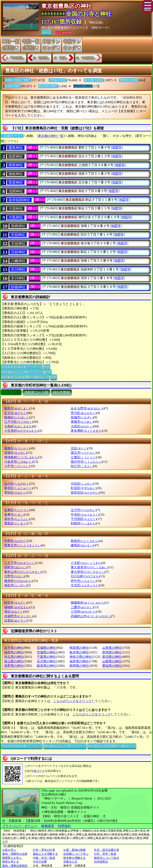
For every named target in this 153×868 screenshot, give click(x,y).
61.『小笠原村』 (86, 58)
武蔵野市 (18, 616)
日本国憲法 (101, 862)
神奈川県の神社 (81, 657)
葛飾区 (17, 448)
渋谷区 (82, 484)
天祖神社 (18, 244)
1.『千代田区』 (16, 58)
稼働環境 (48, 826)
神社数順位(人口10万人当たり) (22, 372)
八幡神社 (18, 261)
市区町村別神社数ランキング (22, 367)
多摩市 (14, 515)
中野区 (15, 541)
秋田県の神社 (79, 648)
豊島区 (15, 523)
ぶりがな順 (11, 392)
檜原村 (18, 581)
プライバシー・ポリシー (20, 826)
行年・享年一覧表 (105, 854)
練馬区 (82, 545)
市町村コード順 (36, 392)
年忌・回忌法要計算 (107, 850)
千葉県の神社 (46, 657)
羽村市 (15, 567)
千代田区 (84, 519)
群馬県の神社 (112, 652)
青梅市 (82, 422)
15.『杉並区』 (42, 58)
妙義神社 (18, 287)
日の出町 (85, 576)
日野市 (14, 576)
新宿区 (18, 488)
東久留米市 (89, 567)
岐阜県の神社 (46, 666)
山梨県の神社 (112, 661)
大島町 (18, 426)
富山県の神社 (14, 661)
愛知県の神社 (112, 666)
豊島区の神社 (83, 86)
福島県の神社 (14, 652)
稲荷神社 (16, 157)
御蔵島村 (88, 603)
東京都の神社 (48, 86)
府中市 (83, 581)
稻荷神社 (16, 165)
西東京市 (23, 545)
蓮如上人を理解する (45, 854)
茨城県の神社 (46, 652)
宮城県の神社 (46, 648)
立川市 (83, 510)
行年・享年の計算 (44, 850)
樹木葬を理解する (75, 858)
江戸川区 (18, 422)
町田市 (15, 603)
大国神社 (16, 209)
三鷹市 (82, 607)
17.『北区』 (61, 58)
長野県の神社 (14, 666)
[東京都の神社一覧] (51, 136)
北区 (79, 448)
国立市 (83, 453)
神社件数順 (61, 392)
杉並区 (83, 488)
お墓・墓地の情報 (75, 850)
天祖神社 (18, 235)
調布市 (17, 519)
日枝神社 (18, 252)
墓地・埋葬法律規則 (15, 866)
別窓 (47, 367)
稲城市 (82, 417)
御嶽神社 (16, 174)
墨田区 (15, 493)
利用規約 (64, 826)
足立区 (15, 413)
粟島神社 (16, 148)
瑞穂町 (17, 607)
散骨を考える (11, 862)
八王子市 (20, 563)
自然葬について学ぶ (76, 854)
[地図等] (117, 147)
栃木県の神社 (79, 652)
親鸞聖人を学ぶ (12, 858)
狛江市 (82, 466)
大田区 (82, 426)
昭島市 (17, 408)
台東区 (17, 510)
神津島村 (21, 457)
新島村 (85, 541)
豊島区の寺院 (129, 80)
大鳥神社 (16, 217)
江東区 (83, 457)
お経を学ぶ (9, 850)
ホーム (46, 32)
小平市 (17, 466)
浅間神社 (16, 191)
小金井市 (18, 462)
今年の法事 (40, 862)
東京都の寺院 (93, 80)
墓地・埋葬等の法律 (15, 854)
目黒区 (15, 621)
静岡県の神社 (79, 666)
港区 (14, 612)
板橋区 (17, 417)
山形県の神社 (112, 648)
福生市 (15, 585)
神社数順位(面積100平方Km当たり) (25, 377)
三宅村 (83, 612)
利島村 (83, 523)
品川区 (17, 484)
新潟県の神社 (112, 657)
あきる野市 (87, 408)
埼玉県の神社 (14, 657)
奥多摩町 (86, 431)
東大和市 (88, 572)
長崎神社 (18, 226)
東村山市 (23, 572)
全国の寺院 (58, 80)
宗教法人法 (70, 862)
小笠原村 (21, 431)
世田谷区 (85, 493)
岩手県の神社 (14, 648)
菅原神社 (16, 182)
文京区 (85, 585)
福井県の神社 (79, 661)
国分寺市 (86, 462)
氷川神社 (18, 270)
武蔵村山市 (91, 616)
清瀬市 (15, 453)
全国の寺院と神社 (18, 80)
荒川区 (83, 413)
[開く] (32, 148)
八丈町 (86, 563)
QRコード (39, 771)
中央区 (85, 515)
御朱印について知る (107, 858)
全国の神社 (13, 86)
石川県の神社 (46, 661)
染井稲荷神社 (19, 200)
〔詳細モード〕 (12, 136)
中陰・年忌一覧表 (44, 858)
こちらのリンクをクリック (73, 701)
